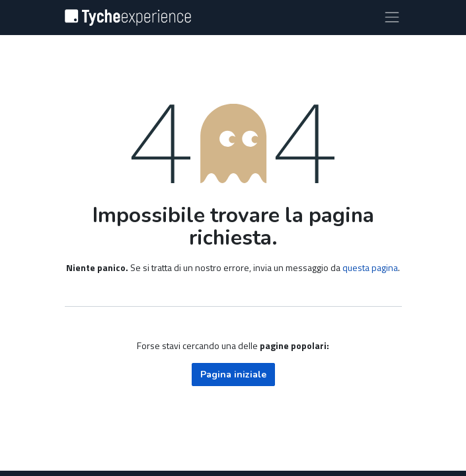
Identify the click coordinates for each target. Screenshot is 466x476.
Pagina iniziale (233, 375)
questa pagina (370, 267)
